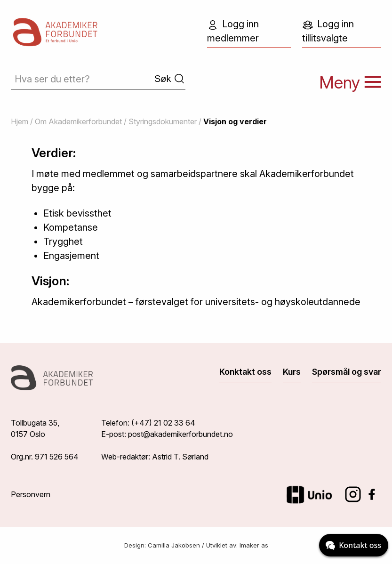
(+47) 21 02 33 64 (163, 423)
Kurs (292, 372)
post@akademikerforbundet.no (180, 434)
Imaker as (254, 545)
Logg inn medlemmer (233, 31)
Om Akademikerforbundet (78, 121)
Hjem (20, 121)
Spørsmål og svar (347, 372)
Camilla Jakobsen (174, 545)
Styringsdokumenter (163, 121)
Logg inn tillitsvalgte (328, 31)
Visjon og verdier (235, 121)
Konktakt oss (245, 372)
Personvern (31, 494)
